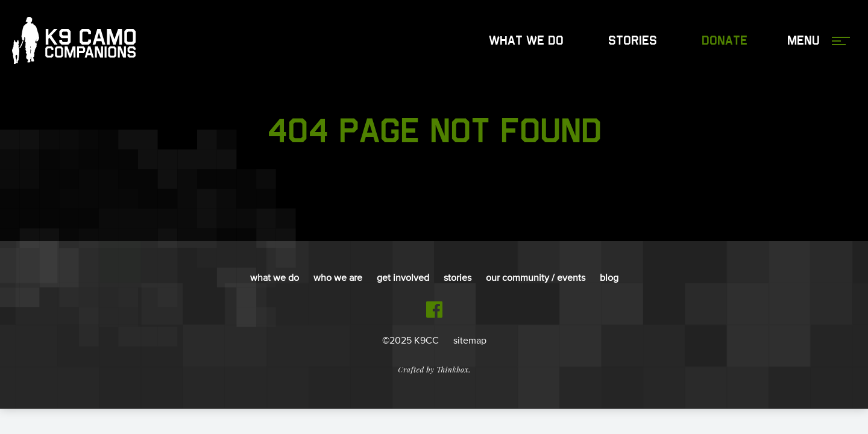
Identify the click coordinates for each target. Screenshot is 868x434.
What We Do (526, 41)
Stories (633, 41)
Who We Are (338, 278)
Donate (725, 41)
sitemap (470, 341)
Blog (609, 278)
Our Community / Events (536, 278)
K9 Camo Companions (74, 41)
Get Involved (403, 278)
